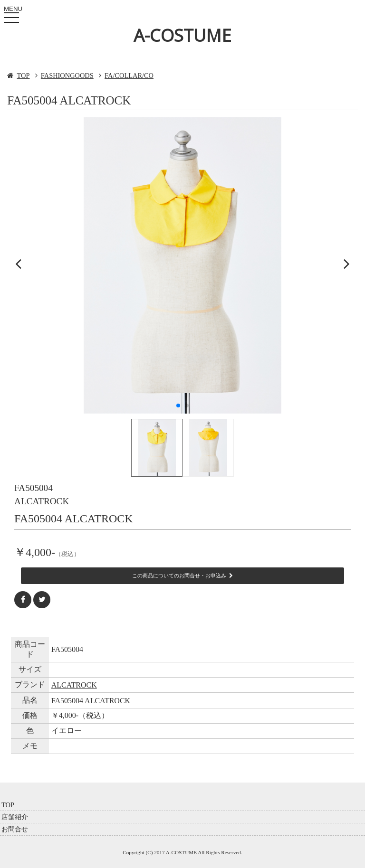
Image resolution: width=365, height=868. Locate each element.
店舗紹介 (15, 817)
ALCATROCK (42, 501)
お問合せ (15, 829)
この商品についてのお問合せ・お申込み (182, 576)
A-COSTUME (182, 35)
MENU (13, 16)
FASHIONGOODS (67, 75)
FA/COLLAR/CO (129, 75)
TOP (24, 75)
